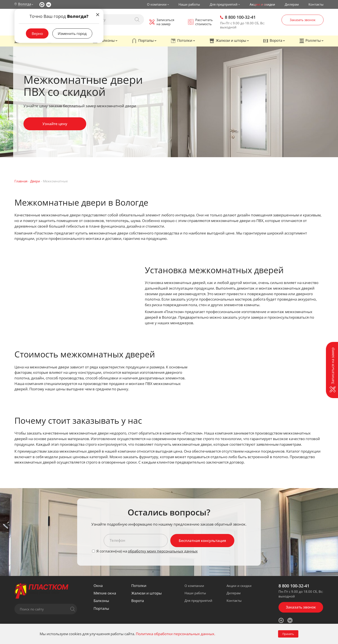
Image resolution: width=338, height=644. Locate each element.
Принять (288, 634)
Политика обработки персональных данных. (175, 634)
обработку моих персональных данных (163, 551)
